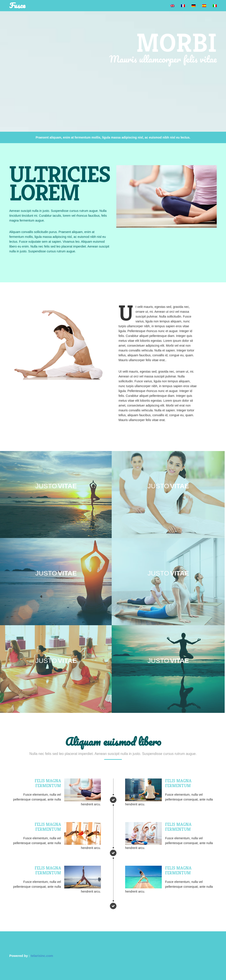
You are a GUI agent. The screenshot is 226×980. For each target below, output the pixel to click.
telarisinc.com (42, 956)
